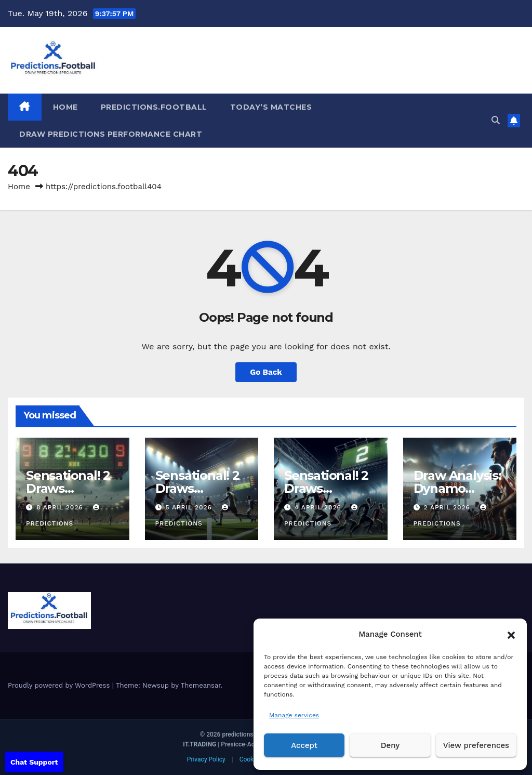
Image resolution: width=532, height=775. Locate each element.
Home (19, 187)
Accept (304, 745)
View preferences (476, 745)
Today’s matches (271, 107)
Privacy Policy (206, 759)
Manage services (294, 715)
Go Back (266, 372)
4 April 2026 (319, 507)
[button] (511, 634)
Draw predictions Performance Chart (111, 134)
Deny (390, 745)
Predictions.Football (154, 107)
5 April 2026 (190, 507)
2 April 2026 (448, 507)
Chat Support (34, 762)
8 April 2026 (61, 507)
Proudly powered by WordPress (60, 685)
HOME (65, 107)
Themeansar (201, 685)
